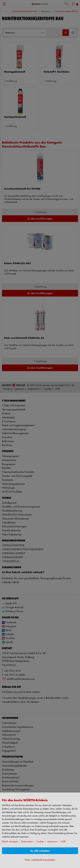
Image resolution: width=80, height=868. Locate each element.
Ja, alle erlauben (40, 851)
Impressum (52, 842)
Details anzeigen (10, 842)
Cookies (40, 842)
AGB (63, 842)
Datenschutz (27, 842)
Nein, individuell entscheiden (40, 860)
